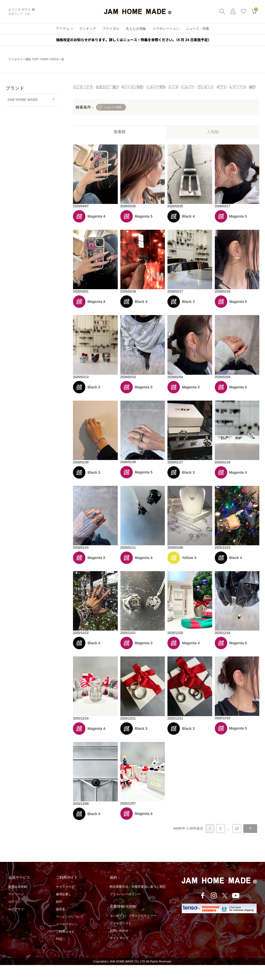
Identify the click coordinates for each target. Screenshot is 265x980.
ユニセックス (90, 89)
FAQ (59, 954)
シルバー (86, 100)
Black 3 (188, 317)
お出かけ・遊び (128, 89)
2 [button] (220, 843)
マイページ (16, 909)
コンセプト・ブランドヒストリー (133, 931)
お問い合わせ (119, 946)
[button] (250, 844)
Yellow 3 (189, 573)
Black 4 (188, 231)
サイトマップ (119, 953)
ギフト (145, 100)
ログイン (14, 917)
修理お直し (64, 909)
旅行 (201, 100)
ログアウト (16, 924)
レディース (174, 100)
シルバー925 (204, 89)
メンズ (234, 89)
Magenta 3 (144, 658)
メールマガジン (67, 939)
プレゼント (117, 100)
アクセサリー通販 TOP (23, 59)
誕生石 (61, 924)
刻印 (59, 917)
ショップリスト (121, 938)
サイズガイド (65, 902)
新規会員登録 (18, 902)
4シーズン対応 (167, 89)
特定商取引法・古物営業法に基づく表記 (138, 902)
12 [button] (237, 843)
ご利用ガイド (65, 947)
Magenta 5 (144, 231)
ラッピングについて (70, 932)
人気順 (213, 147)
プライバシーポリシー (125, 909)
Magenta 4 (96, 231)
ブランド (15, 88)
